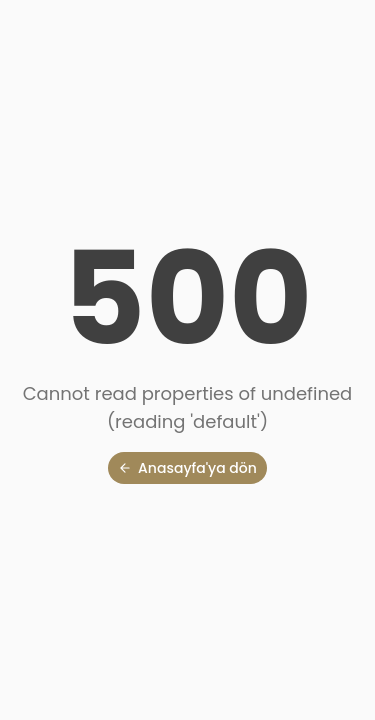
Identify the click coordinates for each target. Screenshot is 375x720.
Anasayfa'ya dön (187, 468)
